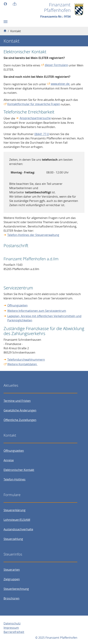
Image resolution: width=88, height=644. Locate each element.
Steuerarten (12, 570)
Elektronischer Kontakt (19, 470)
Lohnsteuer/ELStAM (17, 520)
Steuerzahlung (13, 539)
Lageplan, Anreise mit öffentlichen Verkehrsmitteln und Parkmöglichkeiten (44, 318)
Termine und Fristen (17, 401)
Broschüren (11, 598)
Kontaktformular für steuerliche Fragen (34, 104)
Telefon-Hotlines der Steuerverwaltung (33, 235)
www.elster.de (60, 84)
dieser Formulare (56, 65)
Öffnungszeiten (17, 305)
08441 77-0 (42, 134)
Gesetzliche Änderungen (20, 410)
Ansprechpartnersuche (35, 118)
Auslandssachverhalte (18, 529)
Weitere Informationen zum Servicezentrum (37, 311)
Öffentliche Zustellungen (20, 420)
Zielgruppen (12, 579)
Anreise (9, 460)
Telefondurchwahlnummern (26, 360)
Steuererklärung (15, 510)
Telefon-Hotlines (15, 479)
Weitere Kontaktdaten (22, 364)
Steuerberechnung (16, 589)
